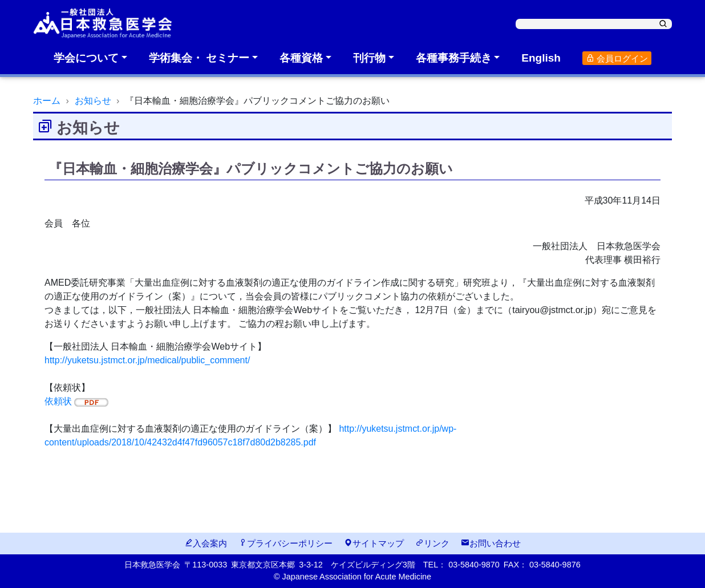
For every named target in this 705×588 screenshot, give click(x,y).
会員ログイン (617, 58)
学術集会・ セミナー (199, 58)
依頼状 (76, 401)
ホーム (47, 101)
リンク (432, 543)
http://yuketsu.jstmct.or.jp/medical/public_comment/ (147, 360)
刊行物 (369, 58)
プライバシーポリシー (285, 543)
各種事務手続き (454, 58)
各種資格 (301, 58)
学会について (86, 58)
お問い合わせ (491, 543)
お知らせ (93, 101)
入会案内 (206, 543)
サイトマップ (374, 543)
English (541, 58)
